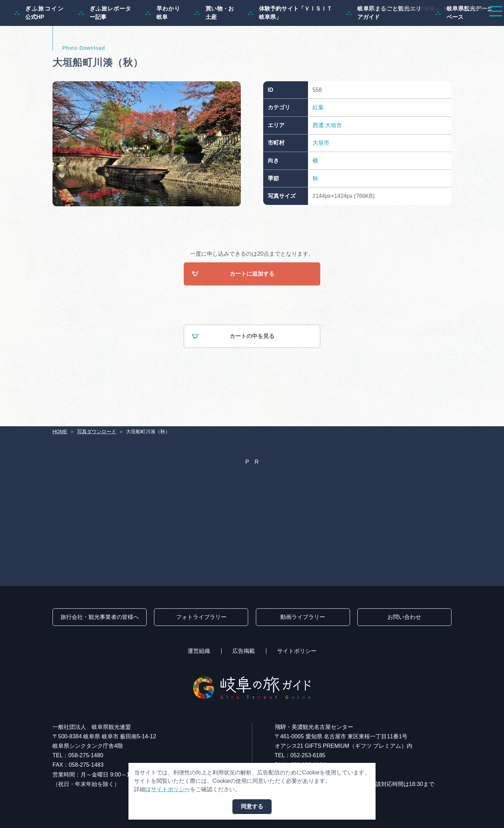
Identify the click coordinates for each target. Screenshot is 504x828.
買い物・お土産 (214, 46)
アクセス (477, 25)
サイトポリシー (297, 651)
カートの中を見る (233, 370)
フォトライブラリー (201, 617)
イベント (365, 25)
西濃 (318, 159)
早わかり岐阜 (163, 46)
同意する (252, 806)
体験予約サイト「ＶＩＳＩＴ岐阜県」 (290, 46)
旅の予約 (438, 25)
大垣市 (334, 159)
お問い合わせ (404, 617)
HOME (60, 432)
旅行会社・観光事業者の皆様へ (405, 8)
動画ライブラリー (303, 617)
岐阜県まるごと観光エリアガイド (384, 46)
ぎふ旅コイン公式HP (39, 46)
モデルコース (265, 25)
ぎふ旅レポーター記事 (105, 46)
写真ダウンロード (97, 432)
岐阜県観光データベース (464, 46)
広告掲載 (244, 651)
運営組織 (199, 651)
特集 (225, 25)
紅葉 (318, 141)
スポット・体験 (318, 25)
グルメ (402, 25)
